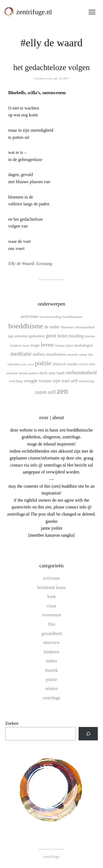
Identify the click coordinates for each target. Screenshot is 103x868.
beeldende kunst (52, 587)
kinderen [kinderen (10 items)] (16, 346)
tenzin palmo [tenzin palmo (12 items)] (29, 373)
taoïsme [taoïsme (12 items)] (12, 373)
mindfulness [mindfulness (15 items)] (56, 354)
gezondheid (52, 633)
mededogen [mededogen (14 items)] (83, 345)
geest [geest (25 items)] (51, 336)
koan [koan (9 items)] (26, 346)
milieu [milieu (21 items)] (39, 354)
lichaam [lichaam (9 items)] (60, 346)
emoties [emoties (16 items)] (21, 336)
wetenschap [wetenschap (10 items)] (86, 381)
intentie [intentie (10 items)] (90, 336)
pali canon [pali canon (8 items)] (28, 364)
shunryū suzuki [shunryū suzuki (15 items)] (65, 364)
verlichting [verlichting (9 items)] (16, 381)
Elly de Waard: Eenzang (30, 264)
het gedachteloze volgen (51, 67)
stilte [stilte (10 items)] (92, 364)
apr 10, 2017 (62, 78)
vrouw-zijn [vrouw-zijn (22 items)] (49, 381)
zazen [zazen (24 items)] (41, 392)
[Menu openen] (92, 12)
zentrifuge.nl (34, 12)
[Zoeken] (88, 734)
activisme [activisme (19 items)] (29, 316)
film (51, 624)
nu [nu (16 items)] (91, 354)
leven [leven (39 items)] (47, 345)
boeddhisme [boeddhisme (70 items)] (26, 326)
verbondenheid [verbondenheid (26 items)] (81, 373)
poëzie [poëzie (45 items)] (43, 363)
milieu (51, 661)
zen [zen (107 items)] (62, 391)
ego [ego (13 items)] (11, 336)
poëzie (52, 679)
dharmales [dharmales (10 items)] (68, 327)
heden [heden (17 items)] (63, 336)
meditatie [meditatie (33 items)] (21, 354)
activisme (51, 578)
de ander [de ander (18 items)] (52, 327)
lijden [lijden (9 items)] (69, 346)
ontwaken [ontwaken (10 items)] (14, 364)
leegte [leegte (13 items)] (35, 345)
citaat (51, 606)
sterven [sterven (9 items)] (83, 364)
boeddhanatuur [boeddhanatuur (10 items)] (72, 317)
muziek (51, 670)
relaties (51, 689)
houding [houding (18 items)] (77, 336)
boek (51, 597)
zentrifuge (51, 698)
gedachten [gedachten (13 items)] (37, 336)
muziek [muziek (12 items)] (73, 354)
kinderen (52, 652)
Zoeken (12, 723)
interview (51, 643)
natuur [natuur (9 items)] (83, 355)
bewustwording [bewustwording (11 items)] (50, 317)
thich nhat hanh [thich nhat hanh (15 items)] (52, 373)
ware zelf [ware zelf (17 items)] (69, 381)
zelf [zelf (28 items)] (52, 392)
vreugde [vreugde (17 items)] (31, 381)
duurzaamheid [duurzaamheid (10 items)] (85, 327)
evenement (51, 615)
